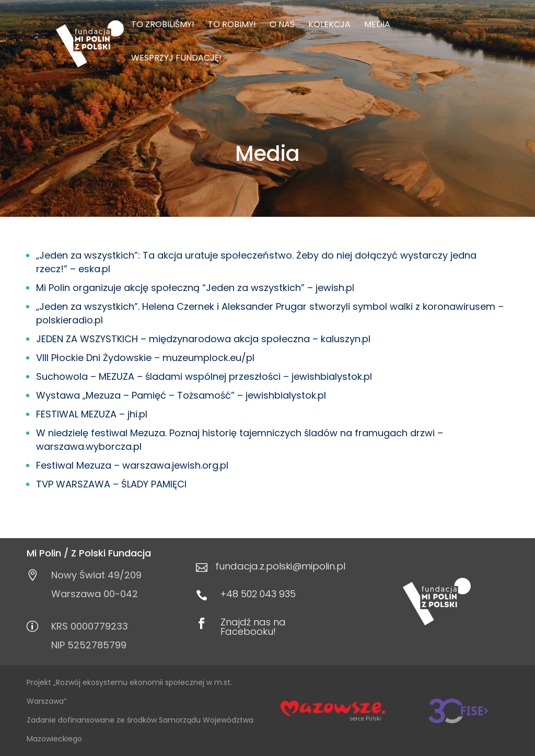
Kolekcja (329, 26)
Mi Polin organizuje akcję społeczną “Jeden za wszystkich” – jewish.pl (195, 288)
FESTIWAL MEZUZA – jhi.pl (92, 414)
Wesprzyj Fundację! (176, 59)
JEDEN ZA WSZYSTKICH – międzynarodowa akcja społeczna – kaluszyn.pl (203, 339)
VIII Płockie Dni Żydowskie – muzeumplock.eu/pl (145, 358)
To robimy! (232, 26)
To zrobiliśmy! (163, 26)
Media (377, 26)
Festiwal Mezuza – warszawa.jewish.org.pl (132, 465)
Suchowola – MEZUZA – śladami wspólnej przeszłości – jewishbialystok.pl (204, 376)
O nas (282, 26)
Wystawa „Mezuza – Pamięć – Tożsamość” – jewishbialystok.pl (181, 395)
